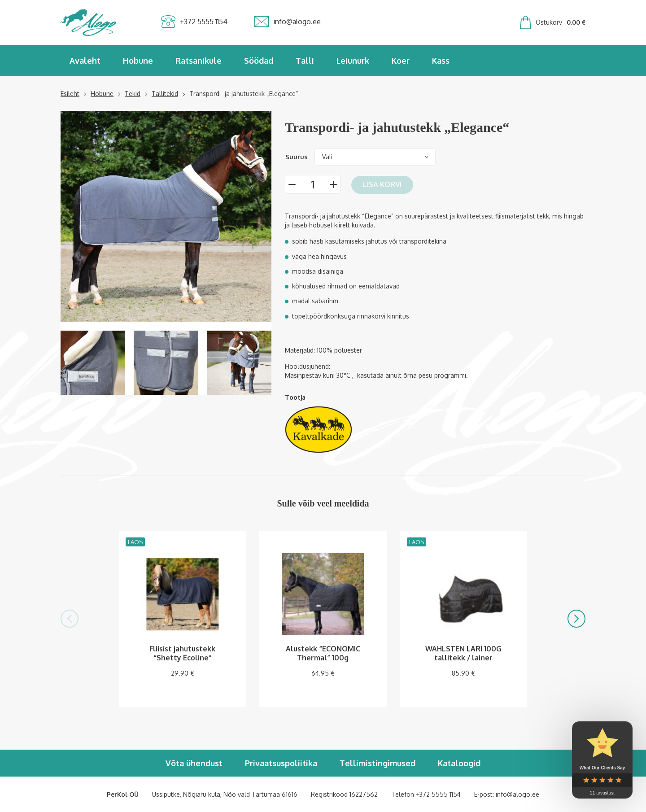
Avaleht (85, 61)
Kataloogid (459, 763)
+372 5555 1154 (438, 794)
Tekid (133, 94)
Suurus (296, 157)
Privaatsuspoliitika (281, 763)
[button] (70, 619)
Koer (401, 61)
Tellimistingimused (378, 763)
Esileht (70, 94)
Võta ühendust (194, 763)
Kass (441, 61)
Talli (305, 61)
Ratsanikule (199, 61)
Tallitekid (165, 94)
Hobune (138, 61)
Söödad (259, 61)
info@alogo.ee (517, 794)
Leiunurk (353, 61)
